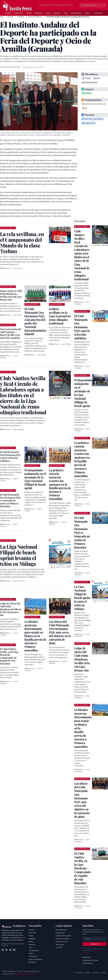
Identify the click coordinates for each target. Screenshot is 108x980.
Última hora (19, 13)
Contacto (59, 948)
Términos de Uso (62, 942)
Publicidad (86, 957)
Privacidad (79, 973)
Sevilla (29, 13)
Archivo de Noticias (35, 959)
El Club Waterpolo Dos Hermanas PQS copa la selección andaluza (10, 456)
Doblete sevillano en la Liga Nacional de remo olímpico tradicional (60, 316)
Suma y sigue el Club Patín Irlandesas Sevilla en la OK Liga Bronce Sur (11, 295)
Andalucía (38, 13)
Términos (95, 973)
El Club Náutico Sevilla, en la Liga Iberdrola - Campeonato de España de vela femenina (9, 656)
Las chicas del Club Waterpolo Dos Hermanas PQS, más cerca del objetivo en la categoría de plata (60, 632)
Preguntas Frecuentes (90, 960)
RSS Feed (32, 962)
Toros (66, 13)
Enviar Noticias (88, 963)
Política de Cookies (62, 939)
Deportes (57, 13)
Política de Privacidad (63, 936)
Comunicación (76, 13)
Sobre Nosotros (61, 930)
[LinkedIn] (14, 950)
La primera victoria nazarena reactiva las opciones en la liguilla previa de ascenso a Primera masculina (60, 484)
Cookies (87, 973)
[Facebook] (3, 950)
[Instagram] (10, 950)
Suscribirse (94, 944)
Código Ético (60, 933)
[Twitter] (7, 950)
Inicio (2, 17)
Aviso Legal (60, 945)
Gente (48, 13)
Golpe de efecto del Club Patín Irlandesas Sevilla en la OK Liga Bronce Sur (11, 609)
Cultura (88, 13)
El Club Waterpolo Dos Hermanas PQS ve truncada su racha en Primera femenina (10, 500)
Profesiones (98, 13)
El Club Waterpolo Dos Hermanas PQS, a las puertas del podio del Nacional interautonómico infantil (35, 321)
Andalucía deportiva (35, 17)
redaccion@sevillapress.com (25, 974)
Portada (8, 13)
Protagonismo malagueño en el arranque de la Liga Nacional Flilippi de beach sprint (35, 479)
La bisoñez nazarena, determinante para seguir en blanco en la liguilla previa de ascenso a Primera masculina (35, 636)
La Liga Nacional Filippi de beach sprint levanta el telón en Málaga (82, 598)
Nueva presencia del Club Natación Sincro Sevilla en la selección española (11, 333)
